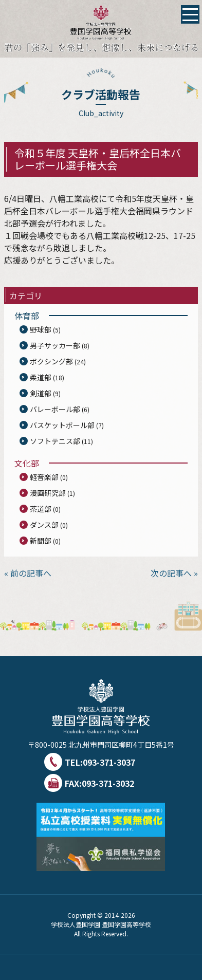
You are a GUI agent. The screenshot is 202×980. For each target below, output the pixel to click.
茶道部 (41, 509)
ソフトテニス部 (55, 441)
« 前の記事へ (28, 573)
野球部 (41, 329)
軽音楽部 (44, 477)
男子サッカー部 (55, 345)
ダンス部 (44, 525)
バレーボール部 (55, 409)
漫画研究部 (48, 493)
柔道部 (41, 377)
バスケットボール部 (62, 425)
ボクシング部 (51, 361)
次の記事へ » (174, 573)
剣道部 (41, 393)
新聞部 (41, 541)
